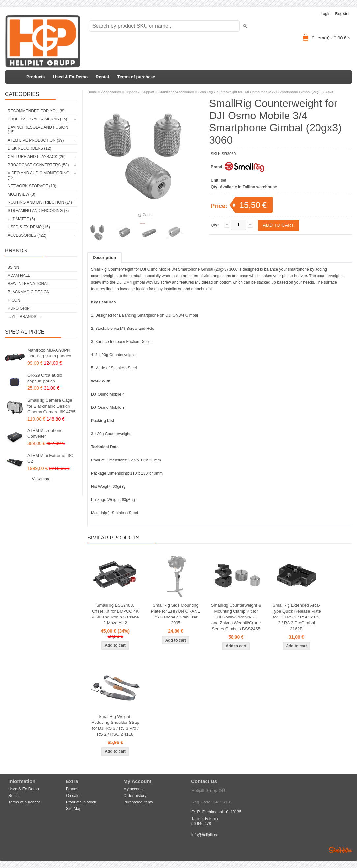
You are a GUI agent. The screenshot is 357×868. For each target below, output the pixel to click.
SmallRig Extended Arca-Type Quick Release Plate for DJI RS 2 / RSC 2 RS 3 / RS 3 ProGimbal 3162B (296, 617)
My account (134, 789)
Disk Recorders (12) (29, 148)
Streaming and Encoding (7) (38, 211)
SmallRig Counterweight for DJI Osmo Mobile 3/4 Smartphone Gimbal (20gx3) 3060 (265, 92)
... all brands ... (24, 317)
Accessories (111, 92)
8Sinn (13, 267)
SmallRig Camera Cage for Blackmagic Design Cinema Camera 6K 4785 (52, 406)
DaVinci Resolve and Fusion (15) (38, 130)
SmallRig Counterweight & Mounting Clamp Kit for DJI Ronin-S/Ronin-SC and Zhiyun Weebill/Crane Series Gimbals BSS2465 (236, 617)
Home (92, 92)
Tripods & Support (140, 92)
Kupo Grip (19, 308)
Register (342, 14)
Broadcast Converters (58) (38, 165)
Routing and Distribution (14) (40, 202)
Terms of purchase (136, 77)
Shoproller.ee (341, 850)
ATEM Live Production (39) (36, 140)
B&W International (28, 284)
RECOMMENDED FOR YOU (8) (36, 111)
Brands (72, 789)
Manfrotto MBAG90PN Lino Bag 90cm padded (49, 353)
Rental (102, 77)
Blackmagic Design (29, 292)
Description (104, 258)
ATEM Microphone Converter (45, 433)
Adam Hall (19, 276)
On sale (73, 796)
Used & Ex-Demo (70, 77)
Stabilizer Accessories (176, 92)
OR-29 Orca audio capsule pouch (45, 378)
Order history (135, 796)
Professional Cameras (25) (37, 119)
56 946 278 (201, 824)
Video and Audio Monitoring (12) (38, 175)
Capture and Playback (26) (37, 157)
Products (36, 77)
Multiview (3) (21, 194)
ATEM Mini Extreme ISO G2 (51, 458)
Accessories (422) (27, 235)
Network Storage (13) (32, 186)
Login (326, 14)
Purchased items (138, 802)
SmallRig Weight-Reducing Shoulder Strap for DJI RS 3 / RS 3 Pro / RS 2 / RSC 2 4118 (115, 725)
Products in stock (81, 802)
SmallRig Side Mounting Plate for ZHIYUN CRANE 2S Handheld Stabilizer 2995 (176, 614)
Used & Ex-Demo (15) (29, 227)
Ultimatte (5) (21, 219)
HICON (14, 300)
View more (41, 479)
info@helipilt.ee (205, 835)
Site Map (74, 809)
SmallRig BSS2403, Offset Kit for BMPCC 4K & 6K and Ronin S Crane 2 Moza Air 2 (115, 614)
